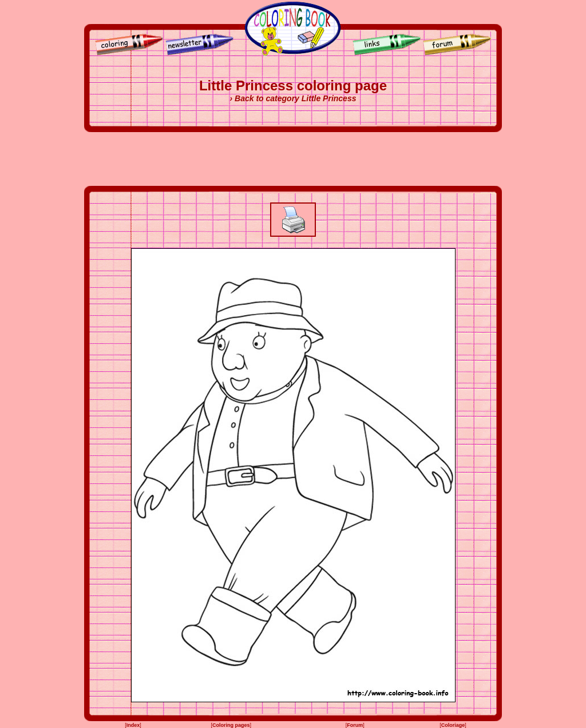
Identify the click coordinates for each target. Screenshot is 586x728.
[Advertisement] (293, 159)
